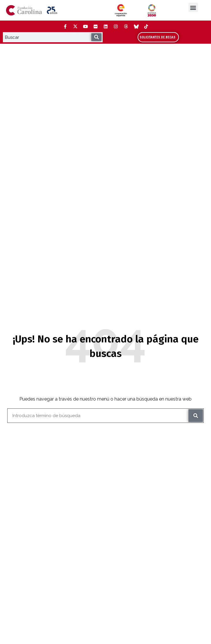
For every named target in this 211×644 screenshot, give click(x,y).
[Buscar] (96, 37)
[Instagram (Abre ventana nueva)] (116, 26)
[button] (193, 7)
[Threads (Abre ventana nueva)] (126, 26)
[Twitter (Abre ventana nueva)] (75, 26)
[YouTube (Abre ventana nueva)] (85, 26)
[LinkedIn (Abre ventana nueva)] (105, 26)
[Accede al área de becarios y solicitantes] (158, 37)
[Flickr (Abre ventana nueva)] (95, 26)
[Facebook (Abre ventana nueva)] (65, 26)
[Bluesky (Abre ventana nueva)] (136, 26)
